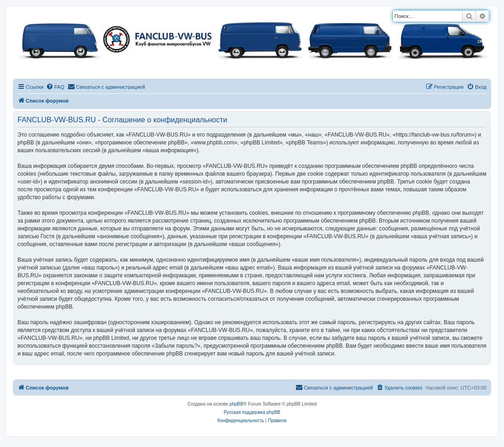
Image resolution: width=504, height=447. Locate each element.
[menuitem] (55, 87)
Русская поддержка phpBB (252, 412)
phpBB (237, 404)
